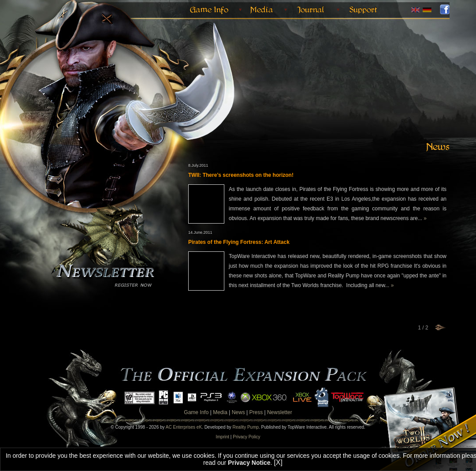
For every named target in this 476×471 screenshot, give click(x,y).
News (238, 412)
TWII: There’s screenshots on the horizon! (241, 175)
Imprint (223, 437)
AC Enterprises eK (184, 427)
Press (256, 412)
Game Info (196, 412)
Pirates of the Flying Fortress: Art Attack (239, 242)
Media (220, 412)
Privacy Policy (246, 437)
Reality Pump (246, 427)
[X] (278, 462)
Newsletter (280, 412)
